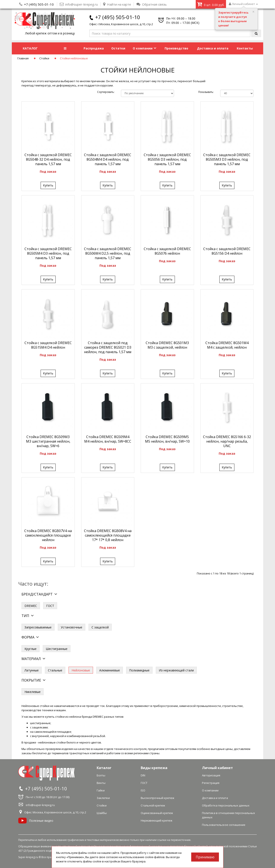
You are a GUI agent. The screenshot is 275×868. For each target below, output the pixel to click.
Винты (101, 783)
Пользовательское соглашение (224, 825)
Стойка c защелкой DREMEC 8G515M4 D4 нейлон (48, 345)
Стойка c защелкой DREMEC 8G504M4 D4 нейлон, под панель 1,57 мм (108, 159)
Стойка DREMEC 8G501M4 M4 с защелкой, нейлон (227, 345)
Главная (23, 58)
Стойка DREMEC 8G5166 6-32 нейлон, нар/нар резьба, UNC (227, 441)
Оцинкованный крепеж (157, 813)
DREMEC (31, 606)
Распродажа (94, 48)
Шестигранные (57, 649)
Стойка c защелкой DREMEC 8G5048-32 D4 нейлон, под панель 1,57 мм (48, 159)
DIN (143, 775)
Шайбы (102, 813)
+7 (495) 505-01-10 (39, 4)
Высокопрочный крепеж (157, 798)
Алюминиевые (110, 670)
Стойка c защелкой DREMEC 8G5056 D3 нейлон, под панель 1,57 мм (167, 159)
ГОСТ (50, 606)
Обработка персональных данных (226, 805)
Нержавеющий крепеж (157, 820)
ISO (143, 790)
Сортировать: (106, 92)
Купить (48, 185)
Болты (101, 775)
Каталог (104, 768)
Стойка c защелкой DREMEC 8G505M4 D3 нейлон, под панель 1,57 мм (48, 253)
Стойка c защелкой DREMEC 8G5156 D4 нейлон (227, 251)
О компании (144, 48)
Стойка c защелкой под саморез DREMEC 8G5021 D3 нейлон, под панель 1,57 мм (108, 347)
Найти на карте (117, 4)
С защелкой (100, 627)
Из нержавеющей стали (176, 670)
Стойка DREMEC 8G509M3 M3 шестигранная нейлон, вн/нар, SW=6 (48, 441)
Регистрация (211, 783)
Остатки (118, 48)
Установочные (72, 627)
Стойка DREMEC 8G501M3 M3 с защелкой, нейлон (167, 345)
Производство (176, 48)
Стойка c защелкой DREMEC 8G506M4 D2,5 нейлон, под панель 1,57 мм (108, 253)
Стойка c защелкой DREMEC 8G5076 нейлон (167, 251)
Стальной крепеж (153, 805)
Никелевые (33, 692)
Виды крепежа (154, 768)
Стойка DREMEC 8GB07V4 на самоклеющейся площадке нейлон (48, 535)
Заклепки (103, 798)
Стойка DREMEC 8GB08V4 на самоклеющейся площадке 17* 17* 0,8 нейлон (108, 535)
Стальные (55, 670)
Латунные (32, 670)
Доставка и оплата (213, 48)
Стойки (44, 58)
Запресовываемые (38, 627)
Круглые (31, 649)
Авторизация (211, 775)
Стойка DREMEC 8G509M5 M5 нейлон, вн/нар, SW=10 (167, 439)
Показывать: (206, 92)
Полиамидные (139, 670)
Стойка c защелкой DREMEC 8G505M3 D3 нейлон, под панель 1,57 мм (227, 159)
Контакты (245, 48)
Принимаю (205, 857)
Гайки (101, 790)
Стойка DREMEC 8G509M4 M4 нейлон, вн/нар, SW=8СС (108, 439)
